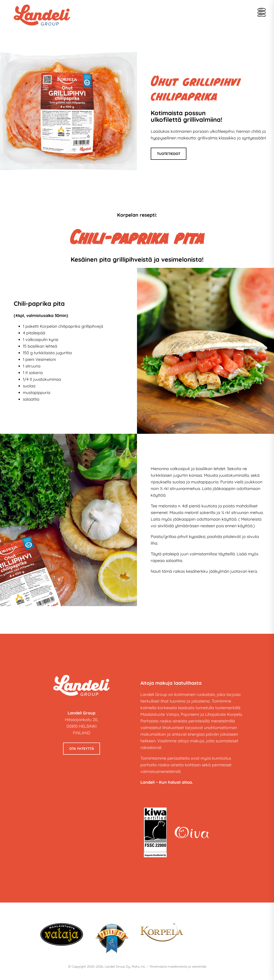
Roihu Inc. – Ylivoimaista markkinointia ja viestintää (169, 967)
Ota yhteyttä (82, 749)
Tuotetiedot (169, 154)
